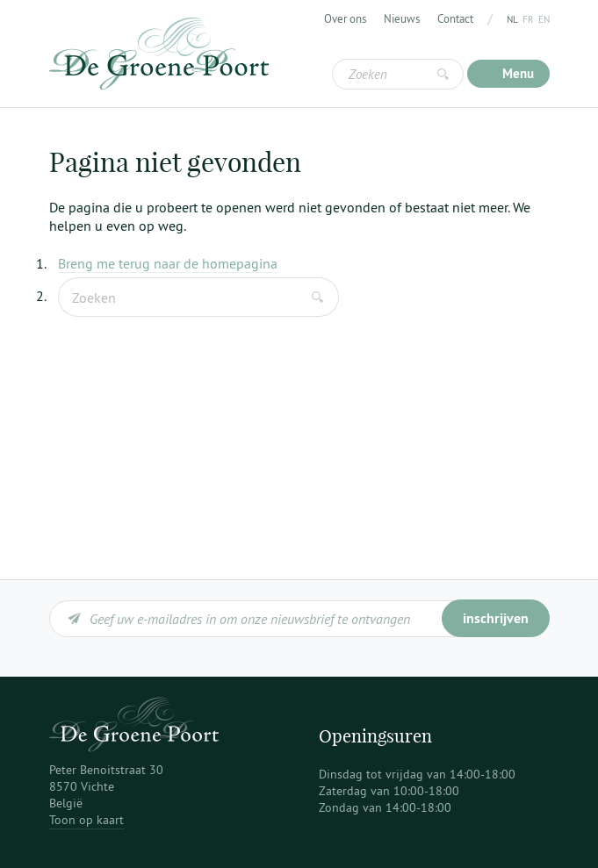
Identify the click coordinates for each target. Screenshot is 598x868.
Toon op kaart (86, 820)
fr (528, 19)
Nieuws (402, 18)
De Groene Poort (159, 54)
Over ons (345, 18)
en (544, 19)
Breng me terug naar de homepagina (168, 263)
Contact (455, 18)
